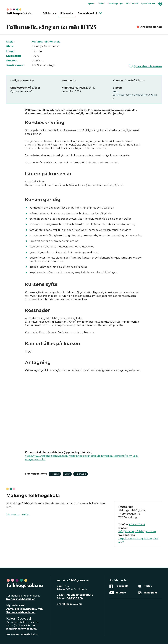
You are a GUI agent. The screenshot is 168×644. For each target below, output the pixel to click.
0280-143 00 (137, 524)
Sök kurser (50, 13)
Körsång (55, 474)
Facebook (119, 586)
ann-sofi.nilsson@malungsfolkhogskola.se (135, 95)
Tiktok (145, 586)
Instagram (148, 593)
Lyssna (91, 4)
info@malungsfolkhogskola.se (137, 531)
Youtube (118, 593)
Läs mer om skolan (18, 514)
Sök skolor (67, 13)
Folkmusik (81, 474)
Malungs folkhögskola (46, 42)
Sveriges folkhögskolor (21, 599)
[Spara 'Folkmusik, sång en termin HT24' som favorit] (145, 66)
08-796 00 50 (75, 598)
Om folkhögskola (90, 13)
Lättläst (101, 4)
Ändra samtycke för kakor (22, 634)
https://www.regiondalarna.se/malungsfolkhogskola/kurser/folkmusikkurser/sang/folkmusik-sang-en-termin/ (82, 458)
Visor (67, 474)
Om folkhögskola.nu (69, 604)
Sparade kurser (148, 4)
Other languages (115, 4)
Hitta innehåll (132, 4)
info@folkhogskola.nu (79, 595)
